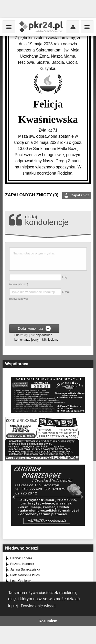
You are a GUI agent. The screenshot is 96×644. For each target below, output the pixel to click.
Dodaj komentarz (34, 328)
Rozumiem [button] (48, 621)
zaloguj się (28, 335)
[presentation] (48, 313)
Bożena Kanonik (22, 564)
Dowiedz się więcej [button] (38, 606)
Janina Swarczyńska (25, 569)
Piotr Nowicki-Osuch (25, 575)
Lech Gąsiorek (21, 581)
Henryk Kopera (21, 558)
